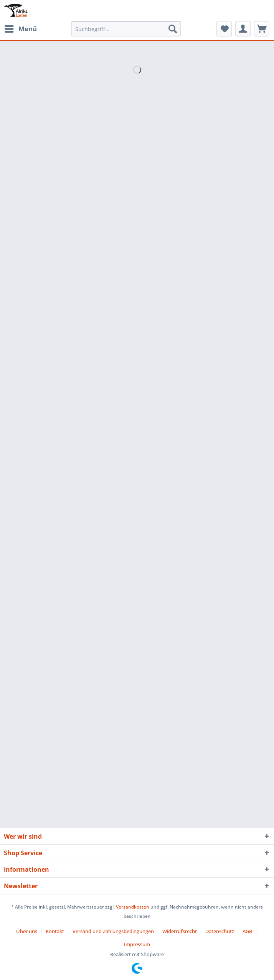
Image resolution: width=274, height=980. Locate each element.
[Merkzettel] (224, 29)
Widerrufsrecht (180, 931)
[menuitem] (20, 29)
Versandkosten (133, 907)
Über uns (27, 931)
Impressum (137, 944)
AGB (247, 931)
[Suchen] (173, 29)
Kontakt (55, 931)
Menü (21, 28)
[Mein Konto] (243, 29)
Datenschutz (220, 931)
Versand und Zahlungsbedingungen (113, 931)
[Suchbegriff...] (126, 29)
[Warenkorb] (262, 29)
